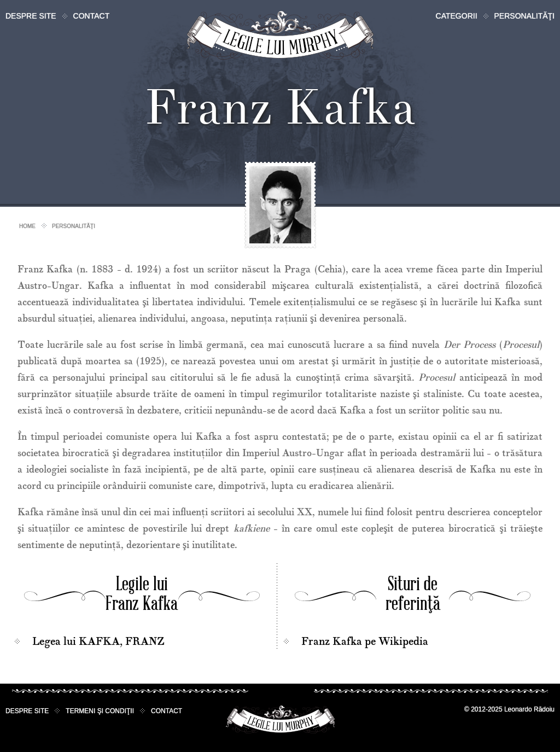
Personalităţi (524, 16)
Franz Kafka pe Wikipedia (365, 642)
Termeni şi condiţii (100, 711)
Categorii (457, 16)
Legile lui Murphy (280, 35)
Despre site (31, 16)
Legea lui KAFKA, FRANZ (98, 642)
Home (27, 226)
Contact (92, 16)
